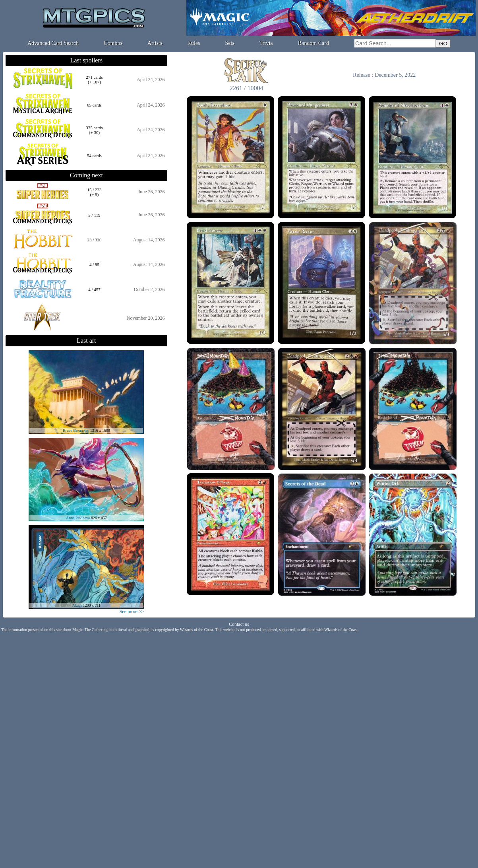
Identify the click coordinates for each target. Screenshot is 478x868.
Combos (113, 43)
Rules (194, 43)
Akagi (77, 605)
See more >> (132, 612)
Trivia (266, 43)
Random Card (314, 43)
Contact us (239, 624)
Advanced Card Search (53, 43)
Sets (230, 43)
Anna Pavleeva (78, 518)
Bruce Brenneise (76, 430)
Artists (155, 43)
